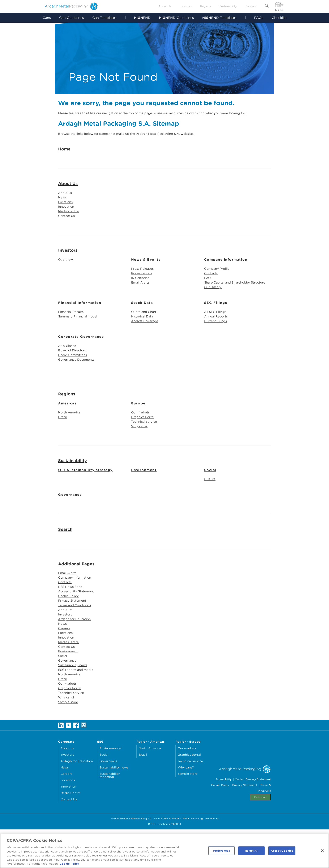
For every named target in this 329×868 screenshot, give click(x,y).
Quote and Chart (145, 333)
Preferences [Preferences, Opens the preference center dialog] (221, 852)
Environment (144, 496)
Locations (66, 220)
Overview (66, 278)
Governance (70, 521)
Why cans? (140, 452)
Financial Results (72, 333)
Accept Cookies (282, 852)
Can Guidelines (71, 18)
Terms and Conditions (76, 634)
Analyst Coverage (146, 343)
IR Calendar (141, 298)
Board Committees (74, 378)
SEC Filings (216, 324)
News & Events (146, 279)
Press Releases (143, 288)
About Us (165, 6)
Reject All (252, 852)
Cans (46, 18)
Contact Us (67, 235)
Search (65, 556)
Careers (251, 6)
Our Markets (141, 437)
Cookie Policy (69, 624)
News (63, 214)
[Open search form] (267, 6)
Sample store (69, 740)
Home (64, 166)
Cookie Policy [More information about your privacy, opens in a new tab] (69, 865)
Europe (138, 427)
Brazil (63, 442)
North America (70, 437)
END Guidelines (176, 18)
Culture (210, 505)
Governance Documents (78, 383)
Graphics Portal (144, 442)
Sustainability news (74, 700)
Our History (214, 308)
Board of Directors (73, 373)
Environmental (110, 787)
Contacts (211, 293)
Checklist (279, 18)
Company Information (226, 279)
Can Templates (104, 18)
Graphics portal (189, 793)
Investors (186, 6)
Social (210, 496)
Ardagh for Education (76, 650)
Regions (206, 6)
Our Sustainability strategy (85, 496)
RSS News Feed (71, 614)
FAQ (208, 298)
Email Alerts (141, 303)
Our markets (187, 787)
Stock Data (142, 324)
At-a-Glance (68, 368)
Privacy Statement (73, 629)
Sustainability (228, 6)
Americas (67, 427)
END (142, 18)
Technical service (145, 447)
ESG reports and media (77, 705)
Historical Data (143, 338)
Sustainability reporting (110, 814)
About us (66, 209)
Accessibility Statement (77, 619)
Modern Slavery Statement (253, 818)
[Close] (322, 852)
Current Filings (216, 343)
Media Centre (69, 230)
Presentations (142, 293)
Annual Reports (217, 338)
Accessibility (223, 818)
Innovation (67, 225)
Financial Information (80, 324)
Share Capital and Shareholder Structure (237, 303)
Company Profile (218, 288)
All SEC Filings (216, 333)
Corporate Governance (81, 359)
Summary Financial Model (79, 338)
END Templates (219, 18)
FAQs (259, 18)
